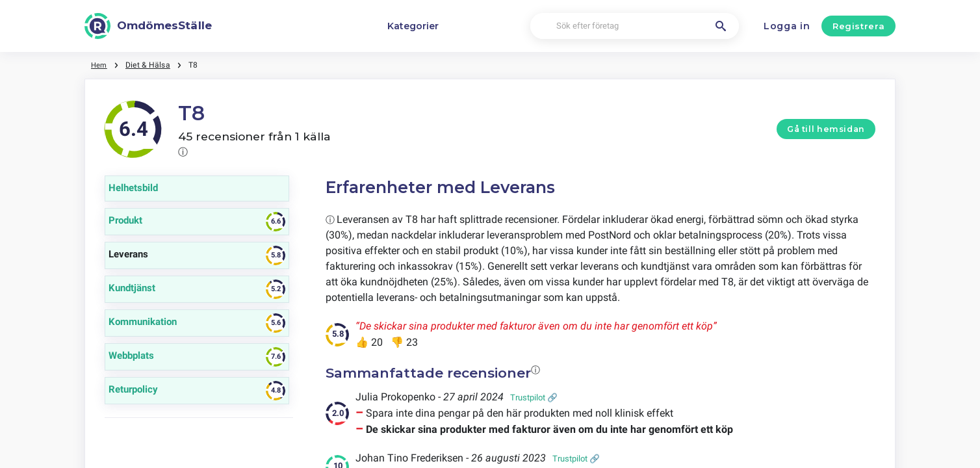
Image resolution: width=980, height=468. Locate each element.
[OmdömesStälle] (148, 26)
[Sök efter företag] (635, 26)
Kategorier (413, 26)
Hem (100, 65)
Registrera (859, 26)
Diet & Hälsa (149, 65)
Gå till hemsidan (826, 129)
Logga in (787, 26)
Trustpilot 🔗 (534, 397)
